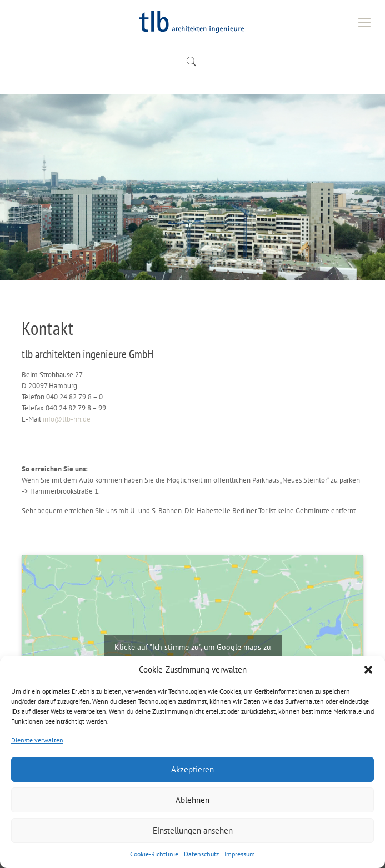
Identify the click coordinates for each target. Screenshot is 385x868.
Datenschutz (201, 854)
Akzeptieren (192, 769)
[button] (368, 670)
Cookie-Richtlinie (154, 854)
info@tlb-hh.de (67, 419)
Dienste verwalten (37, 740)
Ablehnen (192, 800)
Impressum (240, 854)
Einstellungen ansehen (193, 831)
